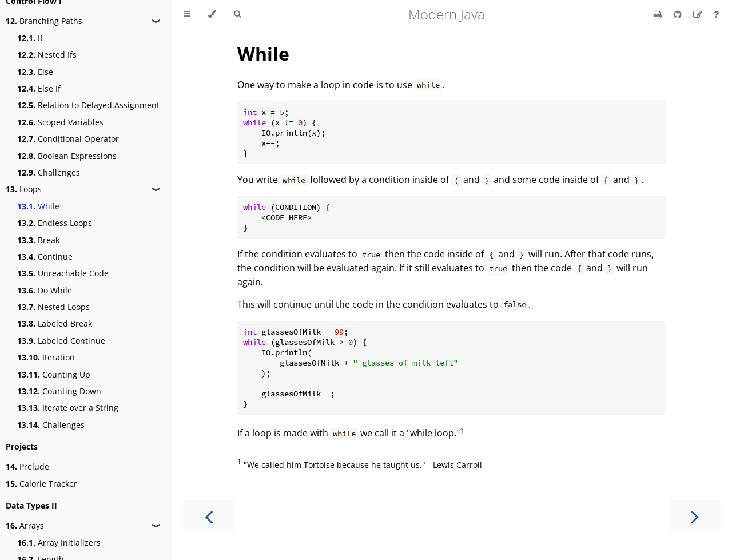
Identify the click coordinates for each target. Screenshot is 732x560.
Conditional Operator (68, 139)
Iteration (46, 357)
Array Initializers (59, 543)
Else (35, 72)
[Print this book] (659, 14)
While (38, 206)
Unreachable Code (63, 273)
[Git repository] (679, 14)
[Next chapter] (695, 516)
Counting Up (54, 374)
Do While (45, 290)
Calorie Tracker (41, 484)
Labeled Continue (61, 341)
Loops (24, 189)
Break (38, 240)
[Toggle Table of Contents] (187, 14)
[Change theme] (212, 14)
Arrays (25, 525)
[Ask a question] (716, 14)
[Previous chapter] (209, 516)
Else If (39, 88)
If (30, 38)
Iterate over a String (68, 408)
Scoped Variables (60, 122)
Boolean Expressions (67, 156)
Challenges (49, 172)
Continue (45, 257)
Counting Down (59, 391)
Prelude (27, 466)
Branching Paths (44, 21)
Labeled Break (55, 323)
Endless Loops (55, 223)
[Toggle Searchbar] (237, 14)
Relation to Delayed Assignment (88, 105)
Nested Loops (53, 307)
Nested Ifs (47, 55)
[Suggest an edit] (699, 14)
